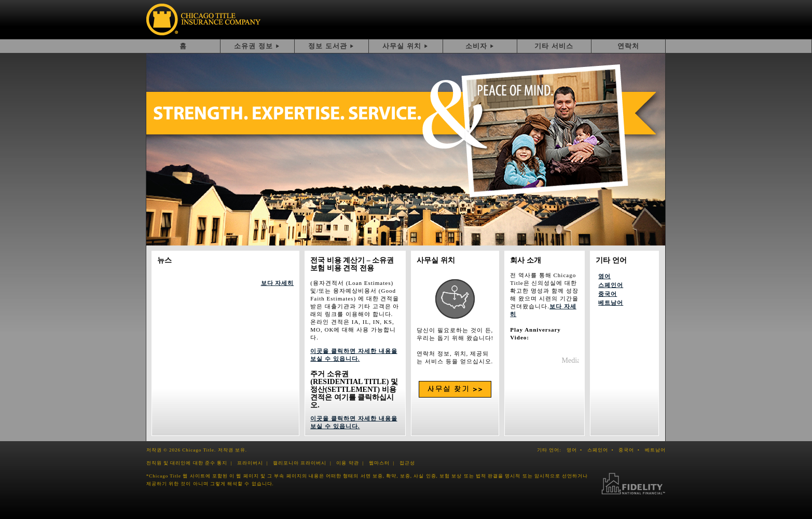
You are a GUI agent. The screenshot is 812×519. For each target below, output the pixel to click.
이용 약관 (347, 463)
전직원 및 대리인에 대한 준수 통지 (187, 463)
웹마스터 (379, 463)
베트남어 (611, 303)
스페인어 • (602, 450)
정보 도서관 (328, 46)
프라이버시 (250, 463)
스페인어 (611, 285)
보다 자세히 (278, 283)
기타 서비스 (554, 46)
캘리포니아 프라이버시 (300, 463)
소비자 (476, 46)
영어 (604, 276)
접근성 (407, 463)
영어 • (576, 450)
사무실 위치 (402, 46)
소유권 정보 (253, 46)
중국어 (608, 294)
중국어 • (631, 450)
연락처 (628, 46)
